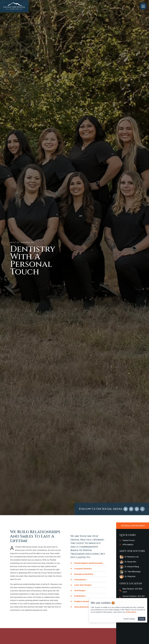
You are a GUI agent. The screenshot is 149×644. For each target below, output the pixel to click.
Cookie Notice (131, 612)
